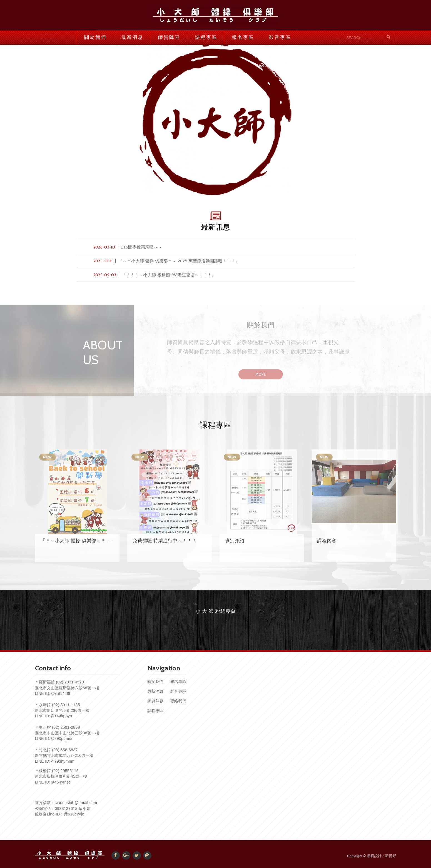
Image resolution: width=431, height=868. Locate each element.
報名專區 (243, 37)
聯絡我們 (178, 701)
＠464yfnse (61, 782)
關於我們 (95, 37)
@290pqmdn (62, 738)
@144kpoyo (61, 716)
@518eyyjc (74, 814)
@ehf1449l (60, 693)
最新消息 (132, 37)
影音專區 (280, 37)
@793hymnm (62, 761)
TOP (420, 839)
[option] (215, 120)
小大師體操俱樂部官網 (216, 15)
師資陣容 (169, 37)
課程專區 (206, 37)
